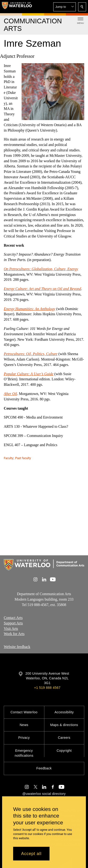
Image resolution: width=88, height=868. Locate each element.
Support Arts (13, 623)
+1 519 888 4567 (47, 688)
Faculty (8, 458)
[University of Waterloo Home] (17, 7)
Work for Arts (14, 634)
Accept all (31, 854)
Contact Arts (13, 618)
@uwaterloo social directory (44, 794)
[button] (65, 7)
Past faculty (23, 458)
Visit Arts (11, 628)
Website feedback (17, 647)
